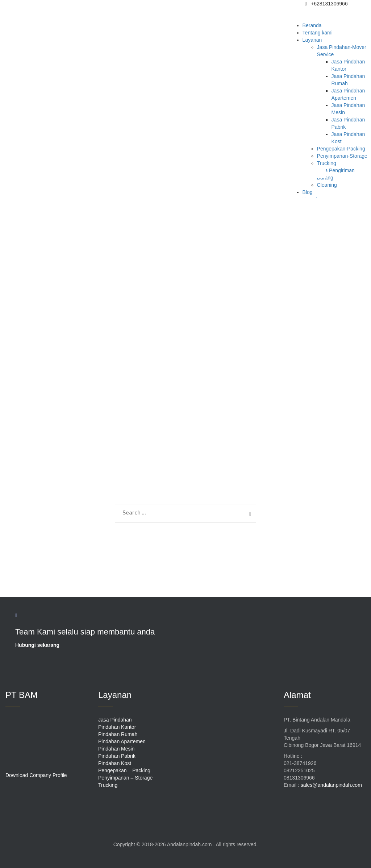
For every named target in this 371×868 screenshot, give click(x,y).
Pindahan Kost (115, 763)
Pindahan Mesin (116, 749)
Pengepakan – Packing (124, 770)
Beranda (312, 25)
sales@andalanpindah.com (331, 785)
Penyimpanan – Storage (125, 778)
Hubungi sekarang (37, 645)
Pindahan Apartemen (122, 741)
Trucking (108, 785)
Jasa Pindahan (115, 720)
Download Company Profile (36, 775)
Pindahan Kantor (117, 727)
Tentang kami (318, 33)
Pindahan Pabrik (117, 756)
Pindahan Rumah (118, 734)
